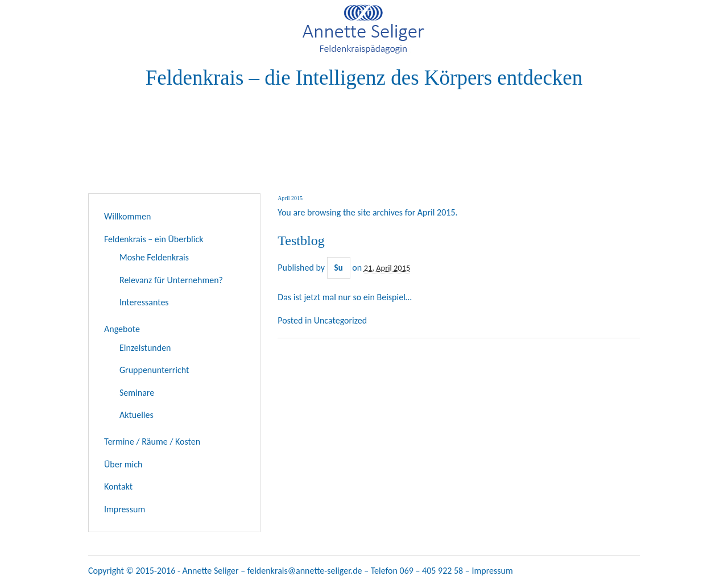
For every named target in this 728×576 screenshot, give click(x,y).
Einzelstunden (145, 348)
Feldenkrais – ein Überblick (154, 239)
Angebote (122, 329)
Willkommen (127, 216)
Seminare (137, 393)
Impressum (125, 509)
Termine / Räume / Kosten (152, 442)
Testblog (301, 241)
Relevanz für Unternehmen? (171, 280)
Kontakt (118, 486)
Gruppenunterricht (154, 370)
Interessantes (144, 302)
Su (339, 268)
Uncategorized (340, 321)
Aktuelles (136, 415)
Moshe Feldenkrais (154, 257)
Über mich (123, 464)
